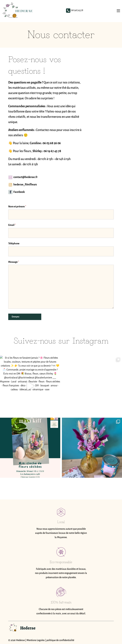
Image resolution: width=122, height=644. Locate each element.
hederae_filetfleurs (23, 185)
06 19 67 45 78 (52, 151)
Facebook (17, 192)
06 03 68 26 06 (52, 143)
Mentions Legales (36, 640)
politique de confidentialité (60, 640)
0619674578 (76, 11)
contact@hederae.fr (23, 177)
